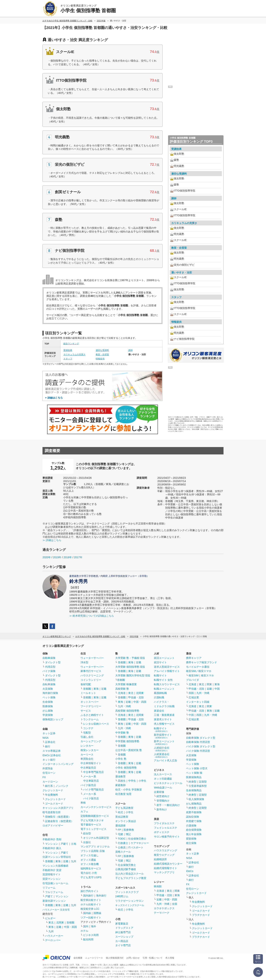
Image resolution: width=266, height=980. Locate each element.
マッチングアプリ (164, 872)
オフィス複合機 (90, 864)
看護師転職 (160, 693)
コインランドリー (91, 680)
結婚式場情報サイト (166, 868)
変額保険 (191, 839)
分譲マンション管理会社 (57, 857)
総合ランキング (71, 344)
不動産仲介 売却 (52, 839)
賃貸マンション (52, 879)
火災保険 (48, 689)
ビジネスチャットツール (168, 783)
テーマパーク (162, 913)
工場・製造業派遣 (164, 715)
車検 (83, 803)
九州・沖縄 (124, 706)
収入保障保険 (196, 799)
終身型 (192, 782)
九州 (74, 861)
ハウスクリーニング (92, 675)
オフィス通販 (88, 860)
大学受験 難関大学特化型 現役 (133, 675)
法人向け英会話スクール (129, 874)
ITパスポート (136, 847)
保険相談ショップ (53, 719)
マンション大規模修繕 (55, 866)
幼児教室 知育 (123, 794)
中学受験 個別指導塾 (127, 741)
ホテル (84, 931)
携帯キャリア (194, 658)
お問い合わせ (133, 958)
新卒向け (162, 809)
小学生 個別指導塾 (126, 768)
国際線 (97, 913)
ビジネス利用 (91, 935)
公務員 (122, 847)
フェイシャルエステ (166, 828)
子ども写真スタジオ (92, 820)
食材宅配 (86, 684)
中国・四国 (70, 927)
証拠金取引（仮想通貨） (59, 821)
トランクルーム (90, 719)
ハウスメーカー (54, 936)
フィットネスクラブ (127, 892)
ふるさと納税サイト (92, 715)
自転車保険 (49, 684)
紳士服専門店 (123, 932)
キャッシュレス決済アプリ (58, 808)
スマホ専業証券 (52, 751)
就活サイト (160, 662)
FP (120, 830)
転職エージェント (164, 689)
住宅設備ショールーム (55, 883)
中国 (217, 689)
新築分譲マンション (54, 901)
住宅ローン (49, 773)
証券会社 (50, 742)
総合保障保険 (194, 830)
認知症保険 (192, 817)
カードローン (50, 782)
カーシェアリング (91, 741)
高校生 (122, 781)
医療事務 (129, 830)
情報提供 (100, 359)
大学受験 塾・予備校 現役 (130, 658)
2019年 (57, 557)
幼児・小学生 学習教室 (129, 790)
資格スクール (123, 852)
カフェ (84, 812)
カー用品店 (122, 941)
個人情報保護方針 (115, 958)
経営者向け (163, 796)
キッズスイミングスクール (130, 905)
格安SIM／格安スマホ (199, 671)
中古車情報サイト (91, 763)
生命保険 (48, 702)
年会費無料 (52, 795)
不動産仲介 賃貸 (52, 870)
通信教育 (120, 776)
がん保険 (48, 711)
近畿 (66, 861)
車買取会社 (87, 759)
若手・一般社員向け (168, 805)
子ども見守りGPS (91, 877)
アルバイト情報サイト (167, 671)
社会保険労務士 (137, 839)
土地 (74, 844)
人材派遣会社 (162, 755)
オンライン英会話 (126, 821)
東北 (51, 922)
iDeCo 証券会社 (52, 755)
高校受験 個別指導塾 (127, 711)
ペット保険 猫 (194, 773)
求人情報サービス (164, 724)
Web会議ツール (163, 788)
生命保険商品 (194, 790)
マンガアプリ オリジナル (95, 847)
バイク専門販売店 (93, 790)
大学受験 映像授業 (126, 684)
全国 (175, 904)
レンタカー (87, 746)
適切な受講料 (102, 350)
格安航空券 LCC (90, 909)
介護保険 (191, 826)
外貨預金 (48, 768)
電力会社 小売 (89, 873)
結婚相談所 (160, 859)
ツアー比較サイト (91, 918)
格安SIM (193, 675)
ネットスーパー (90, 702)
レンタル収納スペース (96, 724)
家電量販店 (122, 924)
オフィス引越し (90, 855)
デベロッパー (53, 940)
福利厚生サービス (91, 868)
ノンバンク (62, 786)
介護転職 (159, 697)
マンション (52, 844)
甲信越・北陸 (136, 697)
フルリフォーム (54, 892)
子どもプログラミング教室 (131, 878)
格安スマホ (207, 675)
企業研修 (159, 792)
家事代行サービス (91, 671)
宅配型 (87, 733)
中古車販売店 (88, 768)
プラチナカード (201, 915)
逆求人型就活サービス (167, 667)
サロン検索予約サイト (167, 837)
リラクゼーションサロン (129, 901)
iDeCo (190, 871)
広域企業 (194, 697)
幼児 (120, 812)
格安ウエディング (164, 855)
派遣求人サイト (163, 719)
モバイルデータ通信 (198, 667)
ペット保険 (49, 697)
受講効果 (68, 350)
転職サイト (160, 675)
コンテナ (88, 728)
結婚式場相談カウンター (168, 864)
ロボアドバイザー (53, 826)
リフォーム (49, 888)
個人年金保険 (194, 834)
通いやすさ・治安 (182, 272)
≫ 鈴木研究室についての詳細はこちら (92, 616)
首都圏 (49, 861)
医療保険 (48, 706)
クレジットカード (53, 790)
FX (44, 777)
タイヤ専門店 (123, 945)
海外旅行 (101, 896)
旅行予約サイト (90, 891)
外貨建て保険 (194, 821)
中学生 (132, 781)
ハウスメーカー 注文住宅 (56, 910)
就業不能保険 (194, 812)
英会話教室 (122, 817)
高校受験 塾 (122, 689)
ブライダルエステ (164, 823)
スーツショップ (124, 937)
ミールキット (88, 693)
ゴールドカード (54, 804)
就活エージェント (164, 658)
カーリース (87, 755)
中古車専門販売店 (93, 772)
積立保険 (191, 843)
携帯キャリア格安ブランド (202, 662)
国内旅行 (88, 896)
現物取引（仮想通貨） (58, 817)
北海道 (122, 693)
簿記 (128, 834)
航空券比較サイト (91, 900)
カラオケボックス (164, 908)
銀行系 (49, 786)
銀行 (48, 746)
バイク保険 (49, 671)
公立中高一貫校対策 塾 (129, 750)
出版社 (87, 842)
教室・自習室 (102, 355)
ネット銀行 (49, 760)
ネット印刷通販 (163, 779)
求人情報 (170, 958)
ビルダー (50, 918)
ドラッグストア (124, 928)
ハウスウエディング (166, 850)
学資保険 (48, 715)
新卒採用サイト (163, 736)
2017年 (78, 557)
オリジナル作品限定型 (96, 838)
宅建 (120, 834)
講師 (130, 350)
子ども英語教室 (124, 808)
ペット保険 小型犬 (197, 768)
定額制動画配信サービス (95, 816)
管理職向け (163, 801)
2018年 (68, 557)
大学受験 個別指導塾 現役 (130, 667)
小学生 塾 (121, 759)
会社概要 (78, 958)
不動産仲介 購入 (52, 848)
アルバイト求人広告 (166, 760)
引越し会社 (87, 737)
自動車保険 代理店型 (198, 742)
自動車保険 (49, 658)
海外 (93, 926)
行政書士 (123, 843)
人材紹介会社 (162, 749)
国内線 (87, 913)
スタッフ (68, 359)
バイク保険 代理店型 (198, 751)
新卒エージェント (164, 742)
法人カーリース (163, 774)
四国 (191, 693)
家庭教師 (120, 785)
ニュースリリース (94, 958)
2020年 (47, 557)
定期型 (203, 782)
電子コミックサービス (93, 829)
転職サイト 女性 (163, 680)
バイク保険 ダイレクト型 (201, 746)
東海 (58, 861)
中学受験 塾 (122, 733)
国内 (86, 926)
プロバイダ (192, 680)
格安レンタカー (90, 750)
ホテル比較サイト (91, 904)
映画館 (158, 886)
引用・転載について (153, 958)
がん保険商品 (194, 804)
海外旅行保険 (50, 693)
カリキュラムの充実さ (74, 355)
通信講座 (120, 826)
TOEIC (122, 839)
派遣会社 (159, 711)
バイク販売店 (88, 785)
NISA (46, 738)
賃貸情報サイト (52, 874)
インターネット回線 (198, 702)
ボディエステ (162, 832)
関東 (177, 891)
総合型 (87, 833)
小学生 (142, 781)
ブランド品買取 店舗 (93, 851)
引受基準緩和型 (198, 786)
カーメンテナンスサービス (96, 807)
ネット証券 (49, 733)
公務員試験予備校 (126, 869)
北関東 (60, 922)
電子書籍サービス (91, 825)
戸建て (64, 844)
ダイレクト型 (53, 662)
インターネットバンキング (58, 764)
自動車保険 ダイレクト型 (201, 738)
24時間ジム (122, 896)
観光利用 (88, 939)
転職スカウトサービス (167, 684)
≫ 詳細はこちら (52, 540)
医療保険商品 (194, 777)
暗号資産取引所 (52, 812)
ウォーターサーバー (92, 658)
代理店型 (50, 667)
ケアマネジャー (140, 843)
